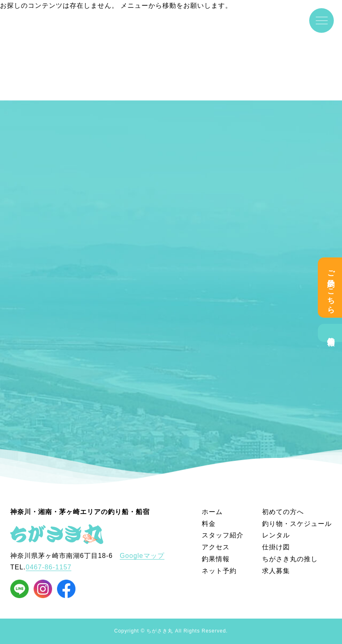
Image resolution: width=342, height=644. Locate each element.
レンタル (276, 535)
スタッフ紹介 (223, 535)
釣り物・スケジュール (297, 524)
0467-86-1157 (49, 567)
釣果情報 (331, 333)
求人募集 (276, 571)
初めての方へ (283, 512)
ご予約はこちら (331, 288)
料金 (209, 524)
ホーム (212, 512)
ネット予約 (219, 571)
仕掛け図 (276, 547)
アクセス (216, 547)
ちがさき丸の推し (290, 559)
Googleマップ (142, 556)
